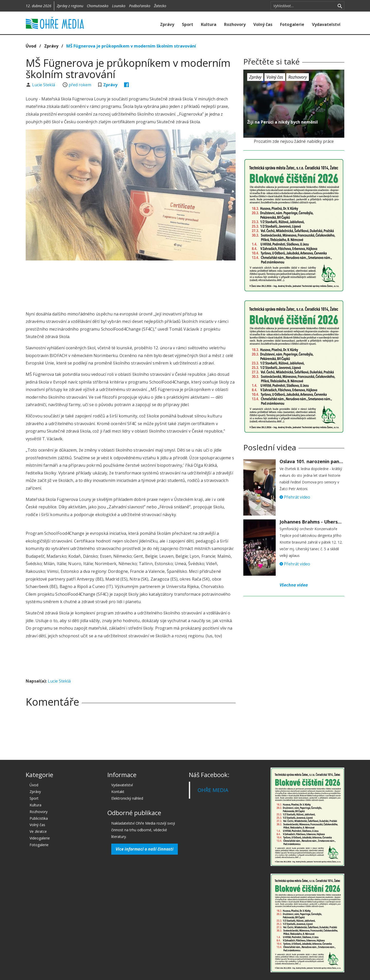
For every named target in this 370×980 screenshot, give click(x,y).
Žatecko (160, 6)
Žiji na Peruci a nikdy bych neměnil (283, 122)
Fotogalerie (292, 24)
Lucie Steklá (44, 85)
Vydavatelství (326, 24)
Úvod (31, 46)
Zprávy (167, 24)
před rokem (80, 85)
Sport (188, 24)
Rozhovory (235, 24)
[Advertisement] (131, 278)
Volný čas (263, 24)
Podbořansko (140, 6)
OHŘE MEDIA (213, 790)
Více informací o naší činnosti (145, 849)
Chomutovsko (98, 6)
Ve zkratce (38, 831)
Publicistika (39, 818)
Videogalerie (40, 838)
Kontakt (118, 792)
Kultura (209, 24)
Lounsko (119, 6)
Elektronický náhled (127, 798)
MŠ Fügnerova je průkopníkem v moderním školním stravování (131, 46)
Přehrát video (295, 497)
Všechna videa (294, 585)
